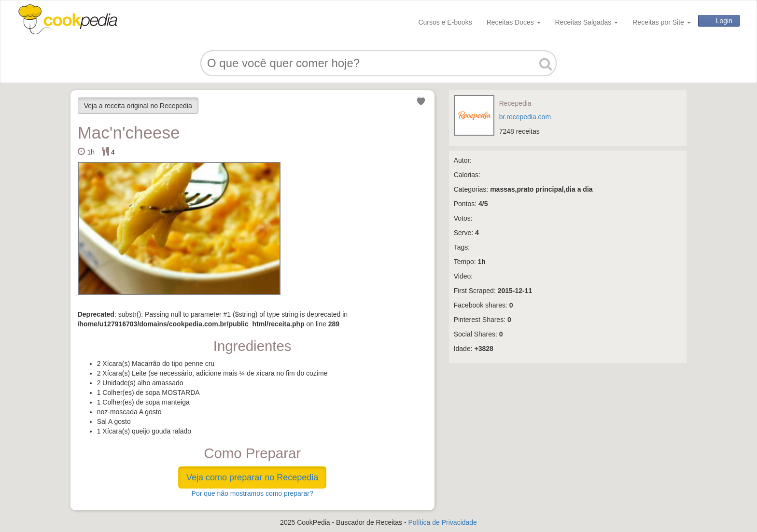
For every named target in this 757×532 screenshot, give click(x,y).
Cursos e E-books (445, 22)
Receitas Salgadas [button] (587, 22)
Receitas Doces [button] (514, 22)
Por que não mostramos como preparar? (252, 493)
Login (724, 21)
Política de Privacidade (442, 522)
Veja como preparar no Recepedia (252, 477)
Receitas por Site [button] (662, 22)
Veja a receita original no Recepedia (138, 106)
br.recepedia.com (525, 117)
